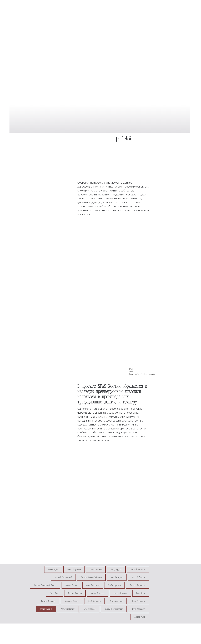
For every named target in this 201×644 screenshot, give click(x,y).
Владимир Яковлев (72, 601)
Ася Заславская (116, 601)
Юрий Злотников (94, 601)
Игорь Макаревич (139, 609)
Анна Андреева (90, 609)
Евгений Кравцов (75, 593)
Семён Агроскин (114, 585)
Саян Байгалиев (93, 585)
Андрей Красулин (98, 593)
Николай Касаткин (138, 569)
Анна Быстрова (117, 577)
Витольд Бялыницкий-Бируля (45, 585)
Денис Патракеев (74, 569)
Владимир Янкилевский (114, 609)
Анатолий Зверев (120, 593)
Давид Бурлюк (116, 569)
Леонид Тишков (71, 585)
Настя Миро (54, 593)
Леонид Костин (46, 609)
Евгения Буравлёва (138, 585)
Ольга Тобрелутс (139, 577)
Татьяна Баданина (48, 601)
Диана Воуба (53, 569)
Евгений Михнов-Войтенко (91, 577)
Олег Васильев (96, 569)
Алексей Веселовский (63, 577)
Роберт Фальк (140, 617)
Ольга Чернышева (139, 601)
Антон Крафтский (68, 609)
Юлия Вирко (141, 593)
